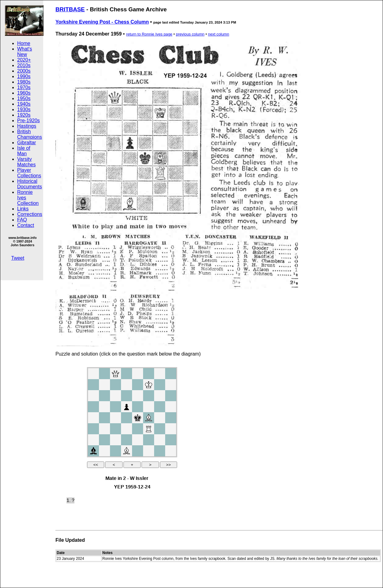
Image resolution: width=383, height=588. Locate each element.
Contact (26, 225)
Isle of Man (24, 151)
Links (23, 209)
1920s (24, 115)
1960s (24, 93)
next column (219, 34)
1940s (24, 104)
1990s (24, 76)
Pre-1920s (28, 121)
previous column (190, 34)
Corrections (30, 214)
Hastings (27, 126)
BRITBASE (70, 9)
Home (24, 43)
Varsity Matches (26, 162)
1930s (24, 109)
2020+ (24, 60)
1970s (24, 87)
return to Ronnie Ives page (149, 34)
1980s (24, 82)
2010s (24, 65)
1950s (24, 98)
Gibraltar (27, 143)
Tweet (18, 258)
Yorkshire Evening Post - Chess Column (102, 22)
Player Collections (29, 173)
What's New (25, 52)
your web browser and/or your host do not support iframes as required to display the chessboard (132, 438)
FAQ (22, 220)
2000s (24, 71)
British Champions (30, 134)
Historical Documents (30, 184)
